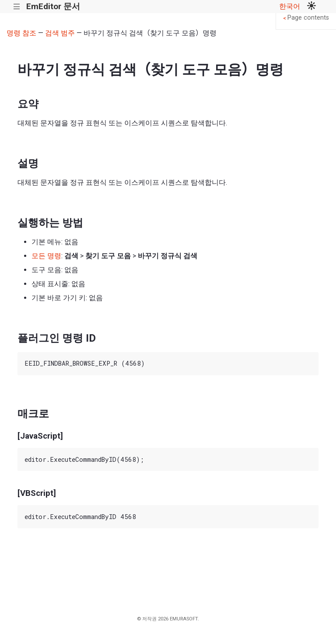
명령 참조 (21, 33)
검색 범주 (60, 33)
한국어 (290, 6)
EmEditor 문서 (53, 6)
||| (17, 7)
